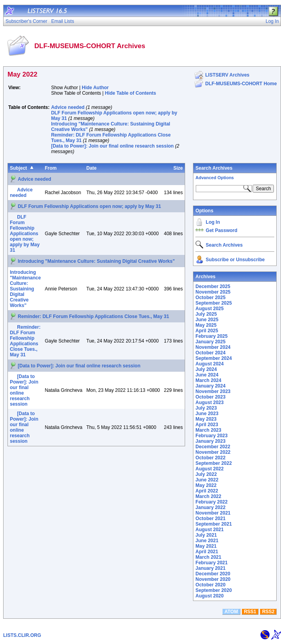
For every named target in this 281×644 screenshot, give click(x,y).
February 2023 (211, 436)
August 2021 (209, 530)
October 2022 (210, 458)
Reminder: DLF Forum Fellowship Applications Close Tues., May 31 (93, 316)
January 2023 (210, 441)
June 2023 (207, 414)
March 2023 (208, 430)
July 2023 (206, 408)
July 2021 (206, 535)
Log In (213, 222)
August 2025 (209, 309)
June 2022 (207, 480)
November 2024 (213, 347)
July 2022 (206, 474)
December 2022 (213, 447)
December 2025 (213, 286)
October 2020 (210, 585)
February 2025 (211, 336)
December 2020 (213, 574)
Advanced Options (214, 178)
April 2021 (207, 552)
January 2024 (210, 386)
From (51, 168)
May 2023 (206, 419)
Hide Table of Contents (131, 93)
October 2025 (210, 298)
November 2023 (213, 391)
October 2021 (210, 519)
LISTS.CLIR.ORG (22, 635)
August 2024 (209, 364)
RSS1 (250, 612)
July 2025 (206, 314)
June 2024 (207, 375)
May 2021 (206, 546)
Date (92, 168)
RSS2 (268, 612)
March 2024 (208, 380)
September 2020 (214, 590)
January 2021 (210, 568)
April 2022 (207, 491)
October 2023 (210, 397)
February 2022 (211, 502)
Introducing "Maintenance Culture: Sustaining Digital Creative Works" (96, 261)
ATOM (231, 612)
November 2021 (213, 513)
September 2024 (214, 358)
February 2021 (211, 563)
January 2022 (210, 507)
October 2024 (210, 353)
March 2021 (208, 557)
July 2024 (206, 369)
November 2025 (213, 292)
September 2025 (214, 303)
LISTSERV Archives (227, 75)
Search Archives (214, 168)
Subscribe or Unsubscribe (235, 260)
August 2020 (209, 596)
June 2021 (207, 541)
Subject (18, 168)
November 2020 (213, 579)
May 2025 (206, 325)
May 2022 (206, 485)
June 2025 (207, 320)
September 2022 (214, 463)
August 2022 (209, 469)
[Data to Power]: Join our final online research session (112, 146)
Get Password (221, 230)
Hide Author (95, 88)
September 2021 (214, 524)
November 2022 (213, 452)
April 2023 (207, 425)
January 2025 (210, 342)
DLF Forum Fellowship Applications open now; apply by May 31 (89, 206)
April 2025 (207, 331)
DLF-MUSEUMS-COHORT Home (241, 84)
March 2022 (208, 496)
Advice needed (68, 107)
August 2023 (209, 402)
